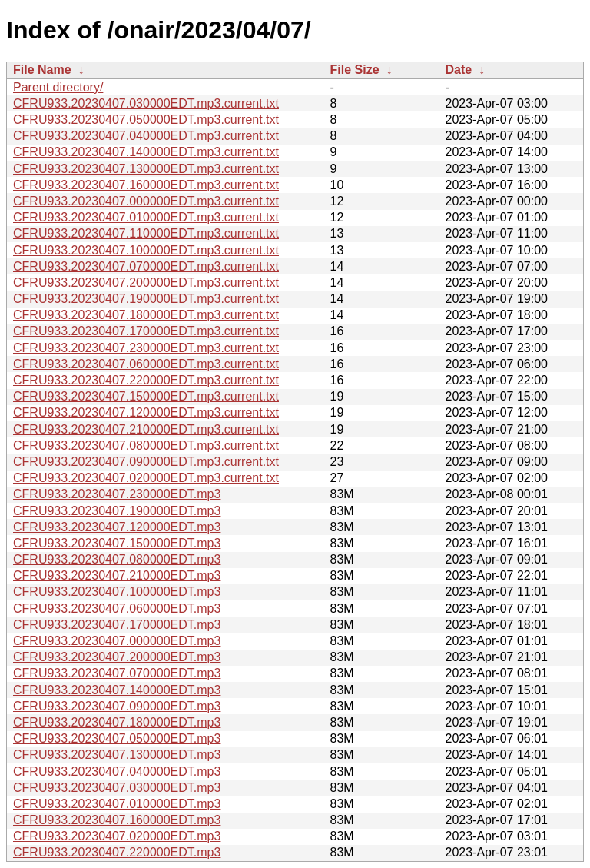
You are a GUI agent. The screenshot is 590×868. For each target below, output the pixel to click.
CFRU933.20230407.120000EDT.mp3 (117, 527)
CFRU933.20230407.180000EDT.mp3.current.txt (146, 315)
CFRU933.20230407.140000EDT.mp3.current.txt (146, 152)
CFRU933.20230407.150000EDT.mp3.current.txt (146, 396)
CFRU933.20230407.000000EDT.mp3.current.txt (146, 201)
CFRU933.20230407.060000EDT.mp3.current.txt (146, 364)
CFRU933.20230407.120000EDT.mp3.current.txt (146, 412)
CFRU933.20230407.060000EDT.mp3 (117, 609)
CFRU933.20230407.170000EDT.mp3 (117, 625)
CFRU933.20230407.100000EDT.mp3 (117, 592)
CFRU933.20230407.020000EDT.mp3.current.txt (146, 478)
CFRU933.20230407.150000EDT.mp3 (117, 543)
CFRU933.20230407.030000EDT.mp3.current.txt (146, 103)
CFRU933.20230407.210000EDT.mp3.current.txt (146, 429)
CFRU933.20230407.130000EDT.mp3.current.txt (146, 169)
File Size (355, 70)
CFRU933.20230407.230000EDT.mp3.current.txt (146, 348)
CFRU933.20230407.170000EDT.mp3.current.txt (146, 331)
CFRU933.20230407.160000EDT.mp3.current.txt (146, 185)
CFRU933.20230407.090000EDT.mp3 (117, 706)
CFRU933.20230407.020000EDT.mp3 (117, 836)
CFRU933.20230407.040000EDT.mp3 (117, 772)
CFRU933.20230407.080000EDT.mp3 (117, 559)
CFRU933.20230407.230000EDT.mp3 (117, 494)
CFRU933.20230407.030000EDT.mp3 (117, 788)
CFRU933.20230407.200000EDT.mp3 (117, 657)
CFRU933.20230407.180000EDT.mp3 (117, 722)
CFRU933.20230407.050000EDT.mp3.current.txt (146, 120)
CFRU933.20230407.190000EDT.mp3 (117, 511)
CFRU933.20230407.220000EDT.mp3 (117, 852)
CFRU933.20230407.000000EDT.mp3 (117, 641)
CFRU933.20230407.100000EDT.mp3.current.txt (146, 250)
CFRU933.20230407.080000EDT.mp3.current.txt (146, 446)
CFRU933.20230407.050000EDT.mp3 (117, 738)
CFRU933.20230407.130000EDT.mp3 (117, 755)
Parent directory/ (58, 87)
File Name (42, 70)
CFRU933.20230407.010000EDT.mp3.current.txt (146, 217)
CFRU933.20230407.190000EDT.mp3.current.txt (146, 299)
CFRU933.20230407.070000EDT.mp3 (117, 673)
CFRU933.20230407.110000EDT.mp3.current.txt (146, 233)
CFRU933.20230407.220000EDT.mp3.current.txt (146, 380)
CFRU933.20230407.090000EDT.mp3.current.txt (146, 462)
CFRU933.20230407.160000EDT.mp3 (117, 820)
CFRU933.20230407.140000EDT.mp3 (117, 690)
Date (459, 70)
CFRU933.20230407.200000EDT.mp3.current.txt (146, 283)
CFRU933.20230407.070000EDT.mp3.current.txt (146, 266)
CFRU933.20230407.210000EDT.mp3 (117, 575)
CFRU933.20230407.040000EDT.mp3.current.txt (146, 136)
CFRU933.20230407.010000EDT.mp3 (117, 804)
